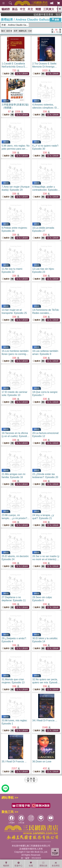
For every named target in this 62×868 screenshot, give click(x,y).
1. (15, 67)
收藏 (31, 864)
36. (42, 762)
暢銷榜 (6, 9)
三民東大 (49, 9)
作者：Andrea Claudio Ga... (15, 25)
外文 (30, 9)
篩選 (55, 20)
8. (46, 190)
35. (14, 762)
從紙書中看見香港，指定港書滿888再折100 (52, 15)
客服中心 (18, 864)
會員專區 (56, 864)
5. (16, 149)
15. (15, 354)
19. (15, 436)
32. (46, 682)
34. (45, 720)
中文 (23, 9)
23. (16, 518)
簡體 (38, 9)
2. (45, 67)
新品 (15, 9)
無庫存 (6, 74)
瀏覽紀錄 (43, 864)
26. (46, 559)
